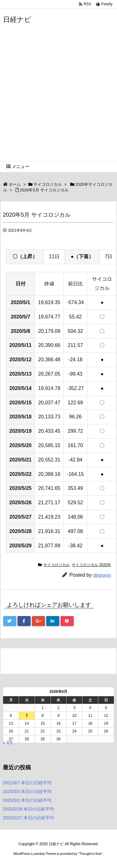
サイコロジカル (48, 184)
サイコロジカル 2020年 (91, 565)
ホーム (15, 184)
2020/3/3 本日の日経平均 (27, 792)
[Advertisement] (58, 99)
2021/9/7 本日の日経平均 (27, 783)
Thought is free (90, 854)
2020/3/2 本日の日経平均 (27, 800)
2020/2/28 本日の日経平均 (28, 809)
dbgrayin (102, 575)
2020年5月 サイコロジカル (44, 190)
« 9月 (8, 742)
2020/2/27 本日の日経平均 (28, 818)
